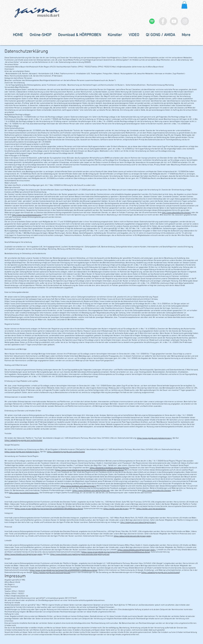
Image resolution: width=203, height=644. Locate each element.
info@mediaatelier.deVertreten (129, 67)
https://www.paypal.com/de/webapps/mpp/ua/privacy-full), (30, 299)
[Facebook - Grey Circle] (163, 21)
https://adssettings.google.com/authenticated (23, 440)
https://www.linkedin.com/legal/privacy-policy (24, 554)
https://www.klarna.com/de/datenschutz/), (79, 299)
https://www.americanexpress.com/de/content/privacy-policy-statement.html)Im (38, 304)
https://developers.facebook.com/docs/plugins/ (109, 468)
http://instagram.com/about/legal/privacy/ (138, 522)
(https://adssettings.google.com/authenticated (160, 572)
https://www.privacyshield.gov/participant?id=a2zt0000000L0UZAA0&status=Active (116, 552)
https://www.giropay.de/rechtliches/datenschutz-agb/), (28, 301)
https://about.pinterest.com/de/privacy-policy (132, 536)
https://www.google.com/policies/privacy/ (154, 438)
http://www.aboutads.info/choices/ (176, 213)
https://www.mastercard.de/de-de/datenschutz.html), (116, 301)
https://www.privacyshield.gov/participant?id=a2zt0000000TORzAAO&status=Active (49, 509)
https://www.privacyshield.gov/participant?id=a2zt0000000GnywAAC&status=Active (90, 470)
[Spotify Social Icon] (152, 21)
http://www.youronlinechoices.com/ (27, 215)
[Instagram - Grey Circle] (185, 21)
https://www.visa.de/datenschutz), (69, 301)
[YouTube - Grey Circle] (174, 21)
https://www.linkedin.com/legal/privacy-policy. (137, 550)
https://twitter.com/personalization (151, 509)
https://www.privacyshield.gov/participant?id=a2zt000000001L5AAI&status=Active (63, 570)
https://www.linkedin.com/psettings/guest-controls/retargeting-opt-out (80, 554)
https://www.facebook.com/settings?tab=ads (91, 490)
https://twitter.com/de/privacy (116, 509)
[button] (184, 5)
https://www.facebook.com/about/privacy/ (78, 486)
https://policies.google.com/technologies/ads (52, 572)
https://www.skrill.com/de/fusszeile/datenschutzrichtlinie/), (127, 299)
